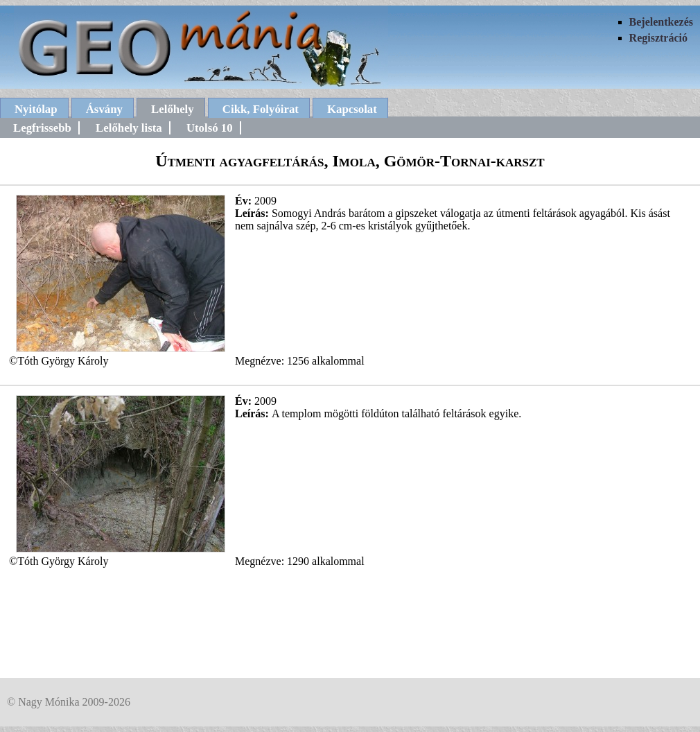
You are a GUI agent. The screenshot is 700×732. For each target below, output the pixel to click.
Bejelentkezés (661, 22)
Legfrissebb (42, 128)
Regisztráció (658, 38)
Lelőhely (173, 109)
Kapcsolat (352, 109)
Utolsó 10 (210, 128)
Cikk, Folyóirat (261, 109)
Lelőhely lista (129, 128)
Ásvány (104, 109)
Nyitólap (36, 109)
